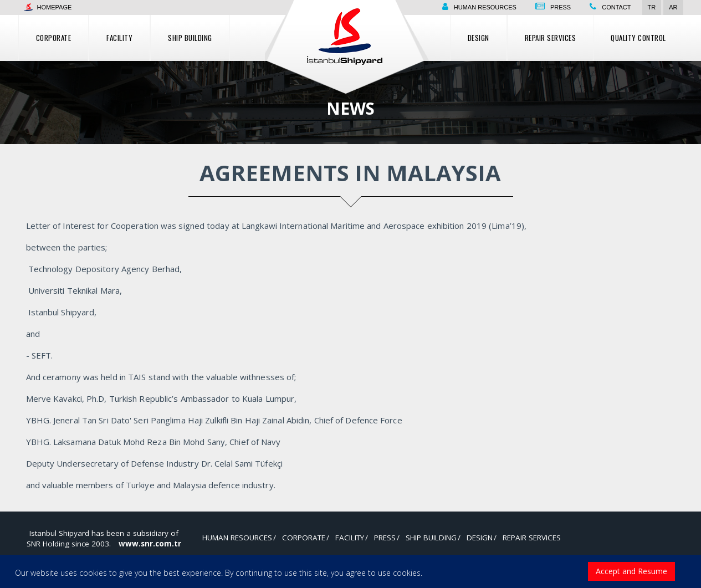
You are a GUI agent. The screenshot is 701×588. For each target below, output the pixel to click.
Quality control (638, 38)
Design (479, 38)
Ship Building (190, 38)
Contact (616, 7)
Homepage (48, 7)
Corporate (54, 38)
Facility (119, 38)
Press (561, 7)
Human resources (485, 7)
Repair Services (551, 38)
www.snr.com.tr (150, 544)
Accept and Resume (631, 571)
